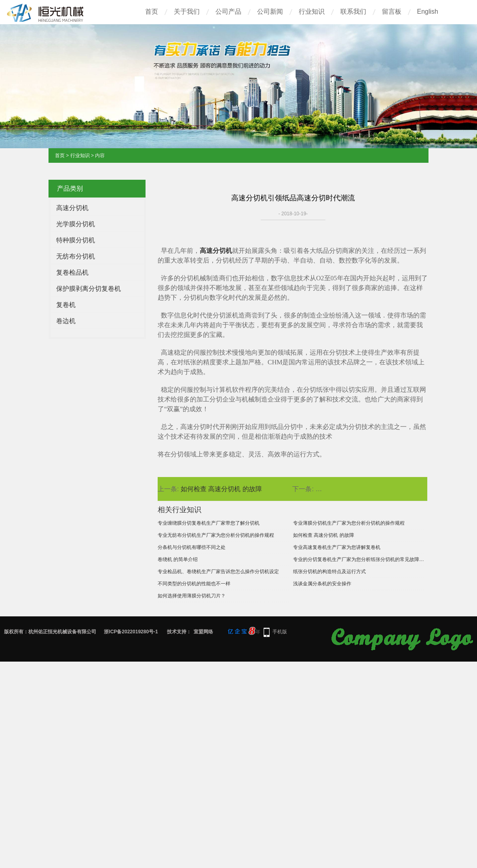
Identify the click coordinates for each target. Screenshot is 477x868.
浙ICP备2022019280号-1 (131, 632)
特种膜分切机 (76, 240)
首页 (152, 12)
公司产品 (228, 12)
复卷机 (66, 305)
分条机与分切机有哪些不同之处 (192, 547)
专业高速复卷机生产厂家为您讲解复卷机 (337, 547)
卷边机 (66, 321)
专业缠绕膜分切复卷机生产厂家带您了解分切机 (209, 523)
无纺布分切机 (76, 256)
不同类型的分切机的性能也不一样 (194, 584)
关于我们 (187, 12)
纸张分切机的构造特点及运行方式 (329, 572)
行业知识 (312, 12)
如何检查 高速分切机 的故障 (221, 489)
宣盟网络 (203, 632)
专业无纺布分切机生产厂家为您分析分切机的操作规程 (216, 535)
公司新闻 (270, 12)
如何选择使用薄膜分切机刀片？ (192, 596)
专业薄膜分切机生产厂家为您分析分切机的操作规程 (349, 523)
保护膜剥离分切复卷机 (89, 289)
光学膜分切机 (76, 224)
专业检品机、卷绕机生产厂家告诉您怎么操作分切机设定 (218, 572)
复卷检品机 (72, 272)
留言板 (392, 12)
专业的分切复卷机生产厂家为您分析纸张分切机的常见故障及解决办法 (359, 559)
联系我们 (353, 12)
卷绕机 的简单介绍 (178, 559)
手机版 (280, 632)
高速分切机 (72, 208)
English (428, 12)
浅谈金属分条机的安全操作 (322, 584)
